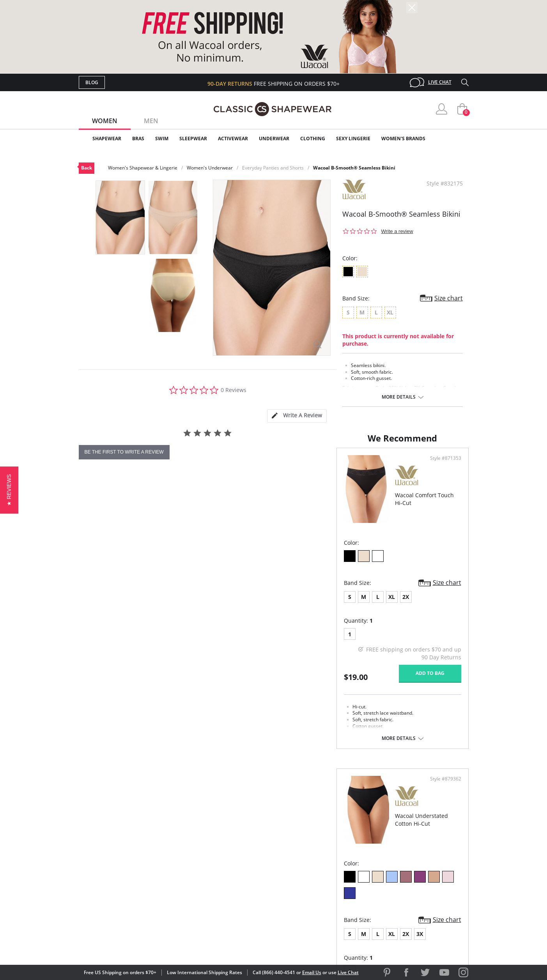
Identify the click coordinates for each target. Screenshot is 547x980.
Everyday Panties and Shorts (273, 168)
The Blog (326, 877)
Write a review (397, 231)
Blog (92, 82)
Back (87, 168)
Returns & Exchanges (242, 889)
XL (134, 634)
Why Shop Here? (335, 839)
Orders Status (232, 864)
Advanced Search (236, 839)
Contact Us (227, 902)
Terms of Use (140, 945)
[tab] (297, 416)
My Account (228, 852)
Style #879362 (443, 496)
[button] (9, 490)
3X (358, 634)
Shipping (223, 877)
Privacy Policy (333, 889)
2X (148, 634)
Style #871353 (247, 496)
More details (399, 397)
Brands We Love (336, 864)
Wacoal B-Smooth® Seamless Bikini (354, 168)
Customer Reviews (340, 852)
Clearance (452, 139)
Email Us (312, 972)
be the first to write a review (124, 452)
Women (105, 121)
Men (151, 121)
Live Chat (440, 82)
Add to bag (231, 710)
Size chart (449, 298)
